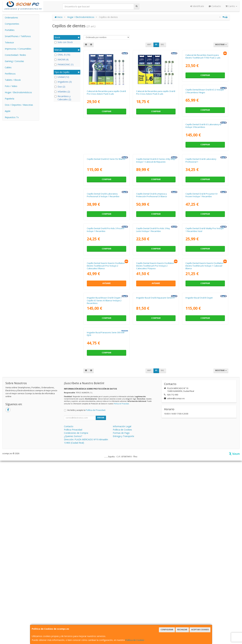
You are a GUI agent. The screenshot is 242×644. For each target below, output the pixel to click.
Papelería (9, 99)
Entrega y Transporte (123, 619)
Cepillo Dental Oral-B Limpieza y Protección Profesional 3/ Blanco (102, 305)
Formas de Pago (121, 616)
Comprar (107, 111)
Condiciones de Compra (76, 616)
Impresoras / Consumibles (18, 49)
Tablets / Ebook (13, 80)
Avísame (205, 394)
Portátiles (10, 30)
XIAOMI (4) (61, 59)
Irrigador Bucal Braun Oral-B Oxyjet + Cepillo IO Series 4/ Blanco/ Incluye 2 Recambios (203, 448)
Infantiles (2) (62, 92)
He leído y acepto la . (86, 593)
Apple (8, 111)
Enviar (101, 601)
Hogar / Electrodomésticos (18, 92)
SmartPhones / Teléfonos (18, 36)
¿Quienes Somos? (73, 619)
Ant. (150, 44)
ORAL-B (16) (62, 55)
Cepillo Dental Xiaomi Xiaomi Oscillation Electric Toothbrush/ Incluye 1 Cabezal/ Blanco (155, 448)
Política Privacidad (73, 613)
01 (156, 44)
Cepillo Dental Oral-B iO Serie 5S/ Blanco (205, 162)
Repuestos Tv (12, 117)
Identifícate (197, 6)
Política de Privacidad (121, 587)
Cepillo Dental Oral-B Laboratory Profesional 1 (152, 234)
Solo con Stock (64, 42)
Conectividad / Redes (15, 55)
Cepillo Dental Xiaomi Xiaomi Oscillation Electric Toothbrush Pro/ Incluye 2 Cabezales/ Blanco (204, 377)
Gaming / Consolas (14, 61)
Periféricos (10, 74)
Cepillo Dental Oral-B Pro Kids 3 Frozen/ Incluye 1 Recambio (204, 305)
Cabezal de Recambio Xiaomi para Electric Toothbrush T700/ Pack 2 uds (203, 93)
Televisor (9, 42)
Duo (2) (60, 87)
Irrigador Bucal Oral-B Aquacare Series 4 (106, 516)
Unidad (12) (62, 77)
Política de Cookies (135, 640)
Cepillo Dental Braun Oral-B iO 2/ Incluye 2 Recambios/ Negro (106, 163)
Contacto (215, 6)
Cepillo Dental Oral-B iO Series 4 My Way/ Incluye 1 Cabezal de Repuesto (107, 234)
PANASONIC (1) (64, 64)
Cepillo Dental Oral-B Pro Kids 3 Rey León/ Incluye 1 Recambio (104, 376)
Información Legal (122, 610)
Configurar (167, 630)
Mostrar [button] (221, 44)
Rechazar (182, 630)
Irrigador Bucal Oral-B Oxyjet (150, 516)
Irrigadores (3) (63, 82)
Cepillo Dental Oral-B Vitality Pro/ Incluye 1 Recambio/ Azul (155, 376)
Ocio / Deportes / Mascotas (19, 105)
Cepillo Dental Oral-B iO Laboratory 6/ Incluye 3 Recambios (154, 163)
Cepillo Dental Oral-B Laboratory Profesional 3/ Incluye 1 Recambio (202, 234)
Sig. (162, 44)
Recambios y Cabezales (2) (63, 98)
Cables (8, 67)
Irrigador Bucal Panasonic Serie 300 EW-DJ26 (204, 517)
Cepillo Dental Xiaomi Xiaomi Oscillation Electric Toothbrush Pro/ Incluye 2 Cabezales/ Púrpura (106, 448)
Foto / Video (11, 86)
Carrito (231, 6)
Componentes (12, 24)
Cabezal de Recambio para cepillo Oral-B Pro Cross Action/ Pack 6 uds (106, 93)
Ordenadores (11, 18)
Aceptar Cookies (200, 630)
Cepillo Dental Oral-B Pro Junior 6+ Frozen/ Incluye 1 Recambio (152, 305)
